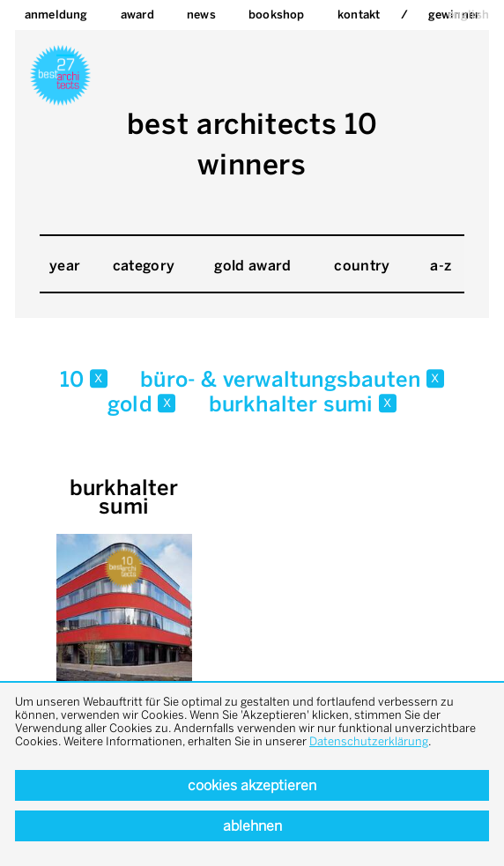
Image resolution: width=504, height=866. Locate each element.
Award (137, 15)
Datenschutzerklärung (369, 741)
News (201, 15)
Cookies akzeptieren (252, 785)
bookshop (277, 15)
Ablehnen (252, 826)
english (468, 15)
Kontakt (359, 15)
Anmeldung (56, 15)
